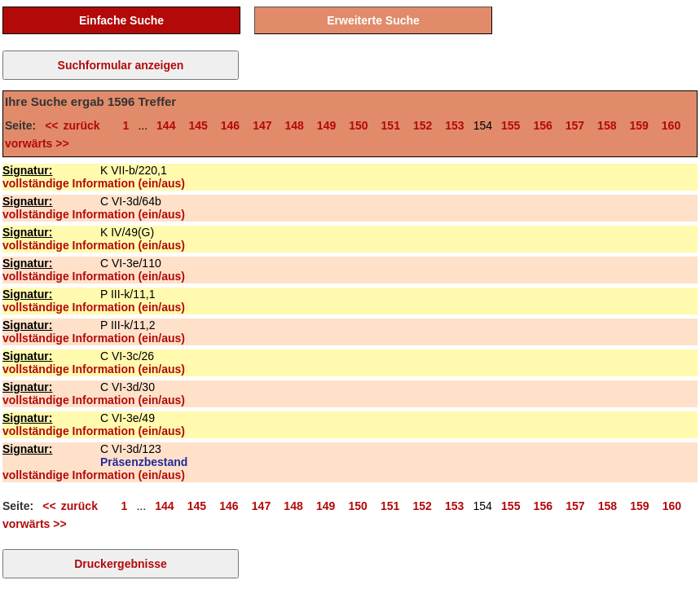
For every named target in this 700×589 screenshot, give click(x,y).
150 (358, 125)
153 (454, 125)
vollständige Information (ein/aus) (94, 183)
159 (638, 125)
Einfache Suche (121, 20)
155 (511, 125)
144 (166, 125)
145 (198, 125)
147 (262, 125)
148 (295, 125)
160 (671, 125)
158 (607, 125)
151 (391, 125)
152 (423, 125)
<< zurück (77, 125)
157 (575, 125)
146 (230, 125)
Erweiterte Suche (373, 20)
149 (326, 125)
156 (542, 125)
